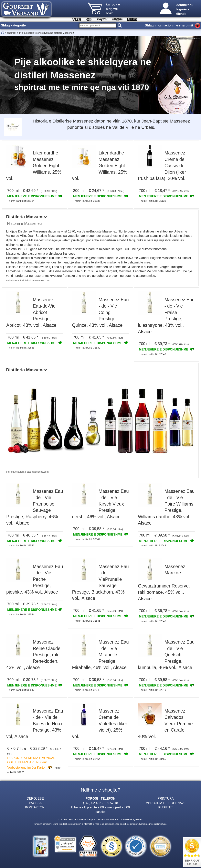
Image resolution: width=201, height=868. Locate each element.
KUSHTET (166, 807)
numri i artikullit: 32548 (87, 690)
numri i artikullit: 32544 (22, 614)
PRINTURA (166, 798)
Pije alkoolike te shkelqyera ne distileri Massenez (47, 33)
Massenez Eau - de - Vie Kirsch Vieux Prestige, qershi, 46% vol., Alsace (100, 504)
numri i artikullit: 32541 (22, 545)
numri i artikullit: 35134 (22, 201)
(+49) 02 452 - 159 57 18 (100, 803)
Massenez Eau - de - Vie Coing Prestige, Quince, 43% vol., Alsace (100, 312)
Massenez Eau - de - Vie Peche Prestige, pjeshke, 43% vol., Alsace (35, 579)
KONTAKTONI (35, 807)
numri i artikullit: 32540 (153, 354)
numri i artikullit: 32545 (87, 621)
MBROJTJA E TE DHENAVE (166, 803)
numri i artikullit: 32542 (87, 539)
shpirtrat (12, 33)
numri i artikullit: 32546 (153, 621)
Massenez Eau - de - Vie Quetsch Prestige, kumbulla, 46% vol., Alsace (166, 655)
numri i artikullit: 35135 (87, 201)
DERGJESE (35, 798)
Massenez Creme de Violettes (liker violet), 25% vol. (100, 724)
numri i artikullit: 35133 (153, 201)
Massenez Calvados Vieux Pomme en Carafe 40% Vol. (165, 724)
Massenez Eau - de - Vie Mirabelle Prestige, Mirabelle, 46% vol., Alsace (100, 655)
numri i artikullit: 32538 (22, 348)
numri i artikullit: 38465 (153, 759)
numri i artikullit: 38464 (87, 759)
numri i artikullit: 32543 (153, 545)
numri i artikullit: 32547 (22, 690)
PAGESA (35, 803)
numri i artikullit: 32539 (87, 348)
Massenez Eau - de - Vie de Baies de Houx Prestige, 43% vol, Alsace (35, 724)
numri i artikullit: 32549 (153, 690)
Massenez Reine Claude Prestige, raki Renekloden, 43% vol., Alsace (33, 655)
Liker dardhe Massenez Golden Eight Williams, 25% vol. (34, 166)
